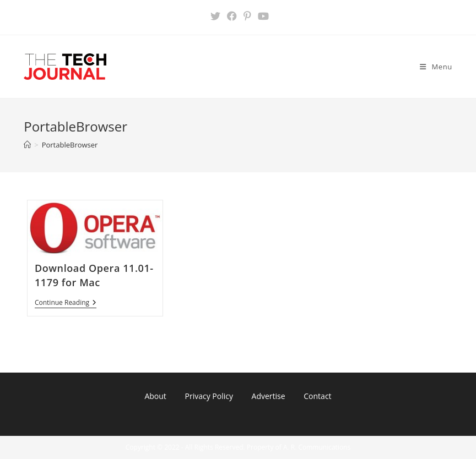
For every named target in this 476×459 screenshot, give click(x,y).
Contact (317, 396)
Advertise (269, 396)
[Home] (27, 145)
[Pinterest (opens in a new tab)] (247, 16)
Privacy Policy (209, 396)
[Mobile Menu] (436, 67)
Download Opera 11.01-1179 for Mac (94, 275)
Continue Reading (66, 304)
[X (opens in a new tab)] (215, 16)
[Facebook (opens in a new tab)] (232, 16)
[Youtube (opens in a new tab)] (262, 16)
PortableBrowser (70, 145)
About (155, 396)
